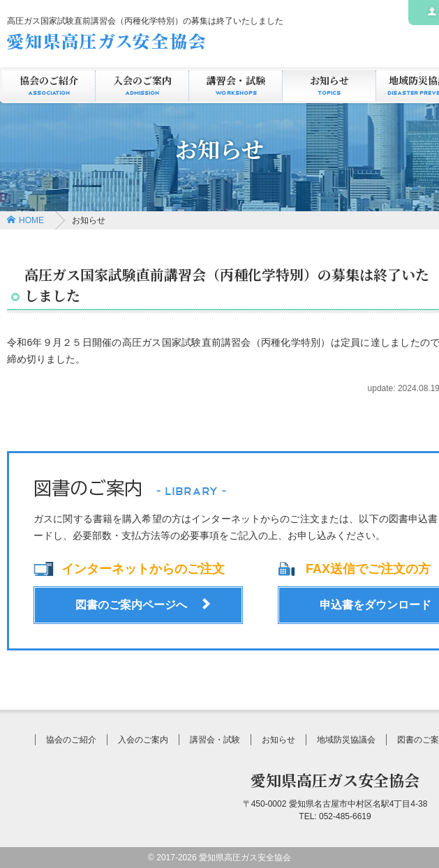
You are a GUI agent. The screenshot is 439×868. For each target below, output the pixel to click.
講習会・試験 (236, 86)
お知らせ (329, 86)
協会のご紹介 (49, 86)
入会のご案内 (142, 86)
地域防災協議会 (346, 740)
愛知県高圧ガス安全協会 (335, 780)
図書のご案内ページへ (131, 605)
